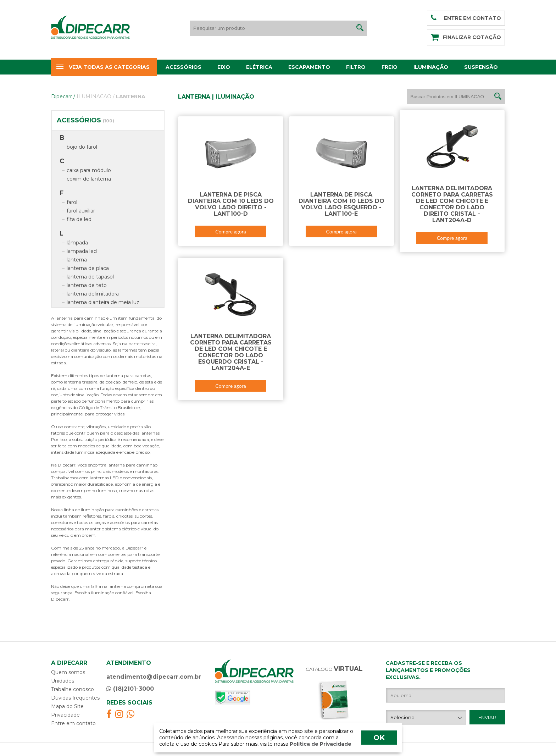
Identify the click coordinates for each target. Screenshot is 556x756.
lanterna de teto (87, 285)
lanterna (77, 260)
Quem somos (68, 672)
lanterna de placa (88, 268)
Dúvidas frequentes (75, 698)
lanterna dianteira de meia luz (103, 302)
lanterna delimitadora (93, 294)
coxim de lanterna (89, 179)
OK (379, 738)
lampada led (82, 251)
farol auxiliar (81, 211)
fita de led (79, 219)
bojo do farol (82, 147)
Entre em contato (73, 723)
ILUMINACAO (96, 96)
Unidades (63, 681)
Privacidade (65, 715)
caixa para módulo (89, 170)
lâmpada (77, 243)
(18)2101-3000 (130, 689)
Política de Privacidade (320, 744)
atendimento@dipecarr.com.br (154, 677)
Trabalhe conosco (73, 689)
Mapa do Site (67, 706)
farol (72, 202)
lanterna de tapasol (90, 277)
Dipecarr (63, 96)
